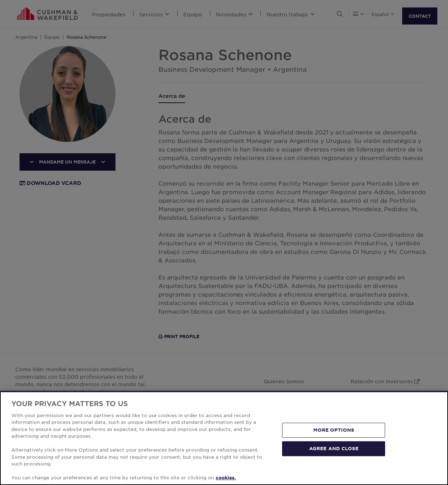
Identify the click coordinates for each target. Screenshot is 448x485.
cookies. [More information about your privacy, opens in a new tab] (226, 478)
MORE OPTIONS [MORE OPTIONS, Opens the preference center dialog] (334, 430)
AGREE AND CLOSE (334, 448)
